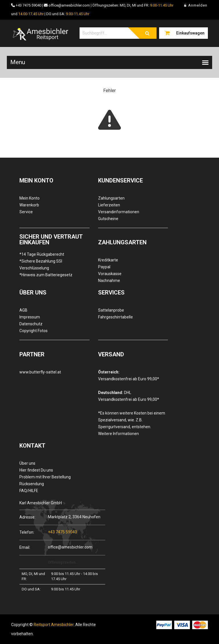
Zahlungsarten (111, 198)
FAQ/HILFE (29, 491)
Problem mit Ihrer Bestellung (45, 477)
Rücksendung (32, 484)
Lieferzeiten (109, 205)
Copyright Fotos (34, 331)
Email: (25, 547)
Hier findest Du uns (36, 470)
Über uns (27, 463)
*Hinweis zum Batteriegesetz (46, 275)
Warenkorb (29, 205)
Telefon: (27, 532)
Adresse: (27, 517)
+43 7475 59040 (29, 5)
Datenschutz (31, 324)
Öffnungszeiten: (62, 562)
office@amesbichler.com (69, 5)
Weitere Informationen (118, 434)
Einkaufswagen (190, 33)
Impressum (30, 317)
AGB (23, 310)
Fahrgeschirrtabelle (115, 317)
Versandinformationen (119, 212)
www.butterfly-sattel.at (40, 372)
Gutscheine (108, 219)
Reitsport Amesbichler (54, 625)
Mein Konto (30, 198)
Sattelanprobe (111, 310)
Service (26, 212)
